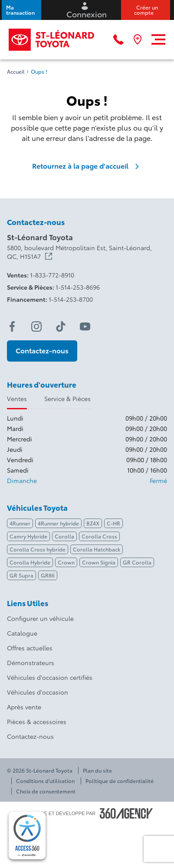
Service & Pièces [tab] (67, 398)
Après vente (24, 707)
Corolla (64, 536)
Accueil (16, 72)
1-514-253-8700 (71, 299)
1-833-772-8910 (52, 275)
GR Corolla (137, 562)
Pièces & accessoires (37, 721)
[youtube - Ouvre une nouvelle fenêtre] (85, 326)
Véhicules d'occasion (38, 692)
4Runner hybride (58, 523)
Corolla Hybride (30, 562)
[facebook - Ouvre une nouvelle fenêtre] (12, 326)
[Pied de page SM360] (126, 813)
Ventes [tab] (17, 398)
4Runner (20, 523)
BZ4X (93, 523)
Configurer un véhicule (40, 618)
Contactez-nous (30, 736)
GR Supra (21, 575)
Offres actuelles (30, 648)
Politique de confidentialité (120, 781)
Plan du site (97, 770)
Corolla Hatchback (97, 549)
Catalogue (22, 633)
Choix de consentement (46, 791)
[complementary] (27, 835)
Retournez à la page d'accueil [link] (87, 166)
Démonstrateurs (31, 662)
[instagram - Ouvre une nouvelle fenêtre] (36, 326)
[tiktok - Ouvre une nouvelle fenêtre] (61, 326)
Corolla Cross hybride (38, 549)
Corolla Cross (99, 536)
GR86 (48, 575)
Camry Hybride (28, 536)
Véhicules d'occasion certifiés (50, 677)
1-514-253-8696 (78, 287)
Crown (66, 562)
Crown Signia (99, 562)
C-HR (113, 523)
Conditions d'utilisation (45, 781)
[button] (21, 10)
